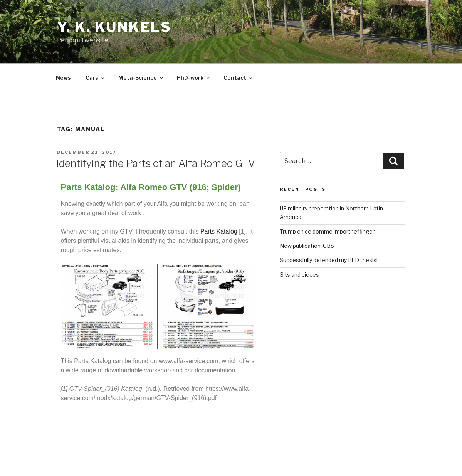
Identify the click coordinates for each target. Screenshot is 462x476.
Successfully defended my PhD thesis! (329, 260)
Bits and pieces (299, 275)
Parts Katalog (219, 231)
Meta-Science (141, 78)
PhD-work (194, 78)
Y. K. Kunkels (114, 27)
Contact (239, 78)
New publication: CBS (307, 246)
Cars (96, 78)
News (63, 78)
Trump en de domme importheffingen (328, 231)
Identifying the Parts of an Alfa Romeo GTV (156, 163)
